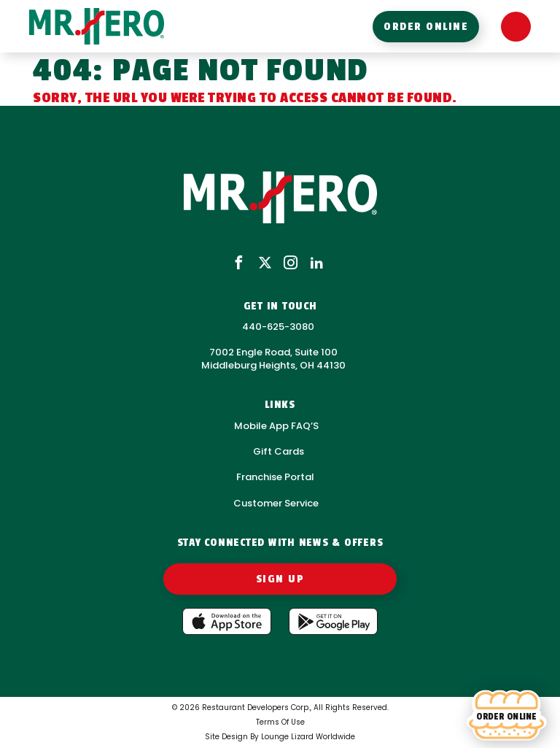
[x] (265, 264)
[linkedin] (317, 264)
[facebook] (239, 264)
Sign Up (280, 579)
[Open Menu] (516, 27)
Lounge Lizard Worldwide (308, 737)
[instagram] (291, 264)
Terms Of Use (280, 722)
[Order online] (506, 716)
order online (426, 27)
